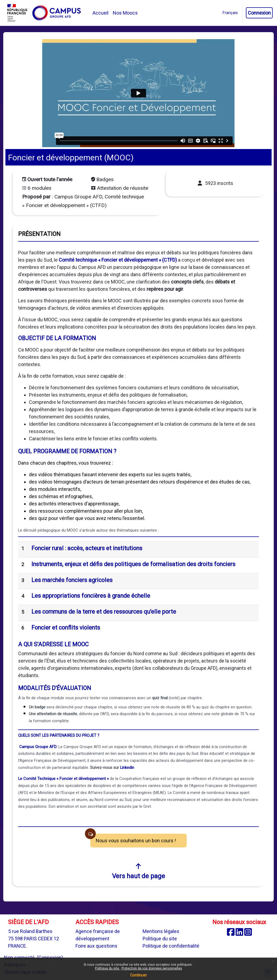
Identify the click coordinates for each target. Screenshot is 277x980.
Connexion (259, 13)
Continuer (138, 975)
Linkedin (127, 768)
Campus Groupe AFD (38, 747)
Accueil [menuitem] (100, 13)
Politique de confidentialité (171, 946)
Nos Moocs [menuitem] (125, 13)
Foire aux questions (96, 946)
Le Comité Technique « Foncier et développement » (63, 779)
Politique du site (107, 968)
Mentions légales (161, 931)
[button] (230, 13)
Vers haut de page (138, 871)
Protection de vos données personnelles (152, 968)
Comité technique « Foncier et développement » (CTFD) (118, 260)
